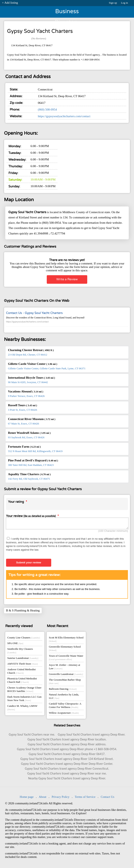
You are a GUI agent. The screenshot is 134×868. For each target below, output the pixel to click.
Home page (27, 798)
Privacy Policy (61, 798)
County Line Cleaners (24, 639)
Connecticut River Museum (32, 419)
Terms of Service (85, 798)
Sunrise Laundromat (23, 659)
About (43, 798)
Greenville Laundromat (66, 675)
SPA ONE (15, 644)
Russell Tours (23, 405)
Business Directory (67, 13)
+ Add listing (10, 3)
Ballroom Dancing (63, 690)
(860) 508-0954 (47, 110)
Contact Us (108, 798)
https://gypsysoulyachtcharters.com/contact (64, 116)
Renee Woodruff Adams (29, 433)
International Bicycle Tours (32, 378)
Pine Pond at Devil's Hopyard (33, 460)
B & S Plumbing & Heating (23, 612)
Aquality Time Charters (29, 474)
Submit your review (29, 564)
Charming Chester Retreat (31, 350)
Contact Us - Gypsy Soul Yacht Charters (34, 313)
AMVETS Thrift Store (23, 665)
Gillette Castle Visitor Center (33, 364)
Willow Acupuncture (64, 714)
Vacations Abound (26, 391)
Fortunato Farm (24, 447)
